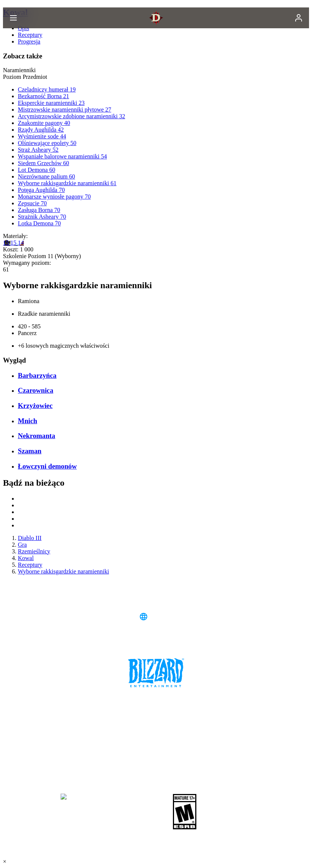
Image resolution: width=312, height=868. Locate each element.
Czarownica (36, 390)
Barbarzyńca (37, 375)
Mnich (28, 421)
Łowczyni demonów (47, 466)
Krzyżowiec (35, 406)
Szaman (30, 451)
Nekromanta (36, 436)
